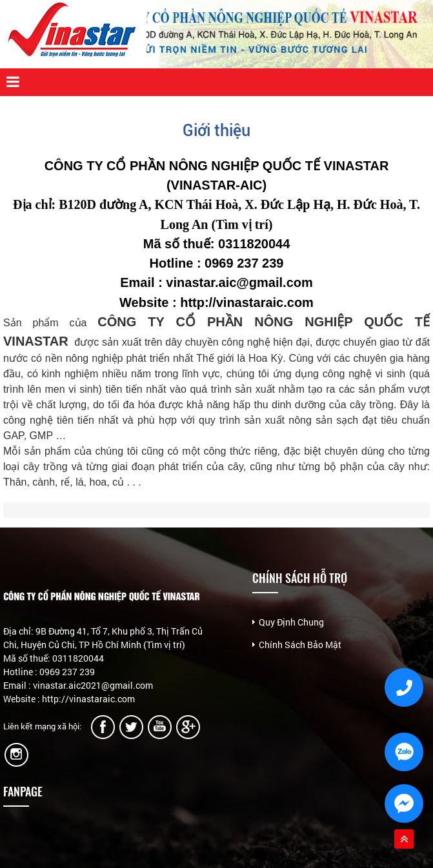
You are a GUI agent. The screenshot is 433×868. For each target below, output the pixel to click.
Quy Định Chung (291, 622)
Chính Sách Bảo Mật (300, 645)
